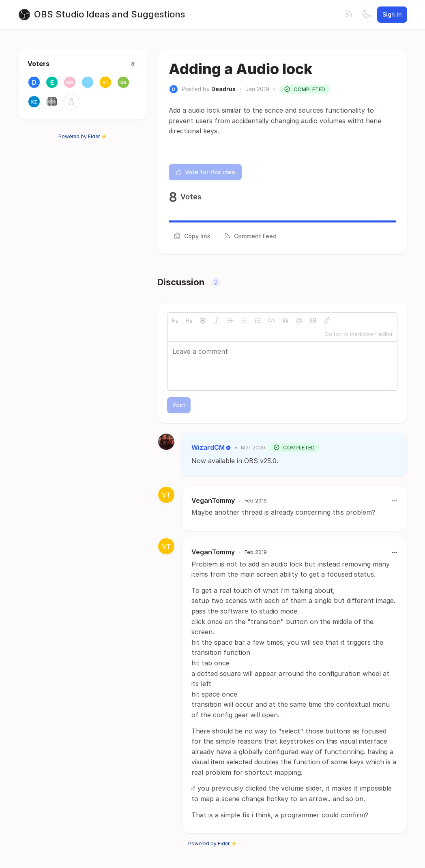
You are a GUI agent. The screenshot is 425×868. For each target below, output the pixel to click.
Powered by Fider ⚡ (83, 136)
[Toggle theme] (367, 15)
